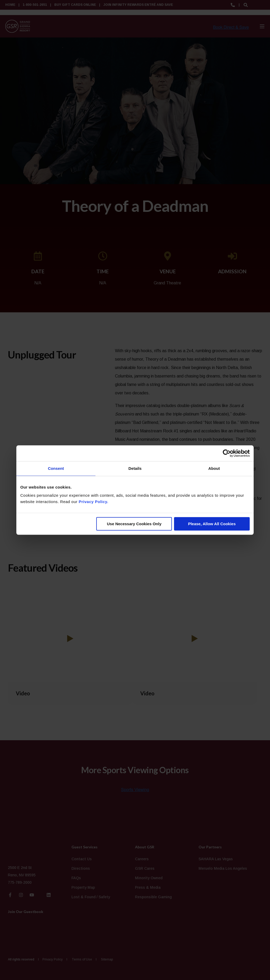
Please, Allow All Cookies (212, 524)
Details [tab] (135, 468)
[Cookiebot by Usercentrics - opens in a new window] (227, 453)
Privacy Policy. (93, 502)
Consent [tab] (56, 468)
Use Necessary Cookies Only (134, 524)
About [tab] (214, 468)
